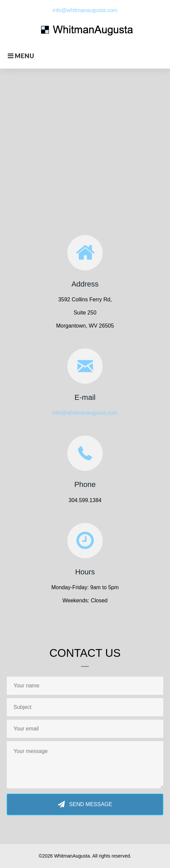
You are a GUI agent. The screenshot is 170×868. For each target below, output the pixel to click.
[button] (85, 805)
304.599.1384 (85, 500)
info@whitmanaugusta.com (85, 10)
